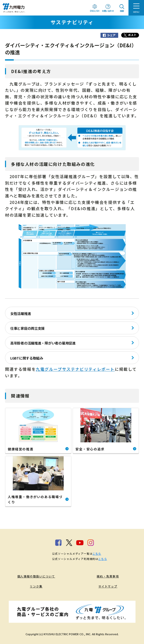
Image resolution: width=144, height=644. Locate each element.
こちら (97, 554)
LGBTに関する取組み (27, 358)
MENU (136, 12)
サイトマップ (108, 586)
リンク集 (36, 586)
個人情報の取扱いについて (36, 576)
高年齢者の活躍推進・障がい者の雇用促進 (43, 343)
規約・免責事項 (108, 576)
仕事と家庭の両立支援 (27, 328)
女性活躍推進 (21, 313)
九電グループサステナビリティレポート (75, 369)
